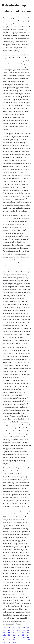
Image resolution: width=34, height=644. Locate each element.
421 (24, 640)
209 (28, 628)
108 (19, 640)
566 (28, 630)
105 (28, 633)
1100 (19, 630)
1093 (14, 642)
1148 (9, 640)
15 (19, 635)
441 (4, 642)
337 (24, 628)
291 (4, 637)
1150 (14, 637)
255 (18, 633)
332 (9, 637)
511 (23, 633)
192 (24, 630)
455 (4, 630)
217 (4, 640)
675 (4, 633)
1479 (4, 635)
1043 (9, 642)
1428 (29, 640)
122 (9, 630)
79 (27, 635)
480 (14, 635)
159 (4, 628)
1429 (9, 628)
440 (28, 637)
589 (9, 635)
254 (14, 628)
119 (24, 637)
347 (14, 640)
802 (23, 635)
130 (13, 633)
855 (19, 628)
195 (19, 637)
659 (13, 630)
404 (9, 633)
